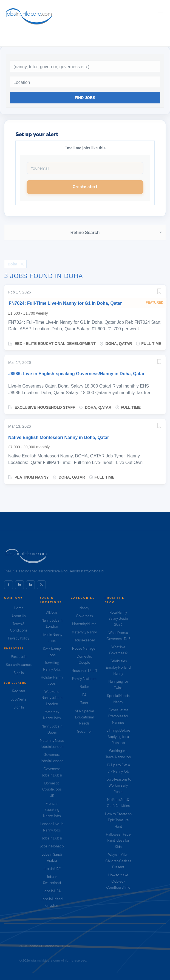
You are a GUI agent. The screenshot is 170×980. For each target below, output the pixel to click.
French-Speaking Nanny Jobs (52, 810)
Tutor (84, 703)
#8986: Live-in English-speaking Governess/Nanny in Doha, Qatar (76, 374)
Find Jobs (85, 98)
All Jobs (52, 612)
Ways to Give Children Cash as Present (118, 861)
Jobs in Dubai (52, 838)
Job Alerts (19, 699)
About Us (19, 616)
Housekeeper (84, 640)
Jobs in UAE (52, 869)
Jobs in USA (52, 891)
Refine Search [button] (85, 233)
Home (19, 608)
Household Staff (84, 671)
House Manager (84, 648)
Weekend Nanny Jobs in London (52, 698)
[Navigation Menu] (160, 14)
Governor (84, 731)
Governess (84, 616)
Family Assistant (84, 679)
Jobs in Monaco (52, 846)
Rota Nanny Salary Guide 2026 (118, 619)
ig (30, 584)
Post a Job (19, 657)
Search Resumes (19, 665)
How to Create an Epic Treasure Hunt (118, 820)
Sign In (19, 673)
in (19, 584)
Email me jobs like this (85, 148)
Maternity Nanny (84, 632)
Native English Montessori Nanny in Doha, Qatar (59, 437)
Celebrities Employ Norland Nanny (118, 667)
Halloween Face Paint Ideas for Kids (118, 841)
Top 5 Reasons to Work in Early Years (118, 786)
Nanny (84, 608)
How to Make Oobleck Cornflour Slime (118, 881)
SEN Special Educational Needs (84, 717)
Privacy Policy (19, 638)
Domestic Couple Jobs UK (52, 789)
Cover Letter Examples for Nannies (118, 716)
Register (19, 691)
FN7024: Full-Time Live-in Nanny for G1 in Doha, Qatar (65, 303)
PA (84, 695)
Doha (12, 264)
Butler (84, 687)
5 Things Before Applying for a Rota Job (118, 737)
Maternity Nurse (84, 624)
